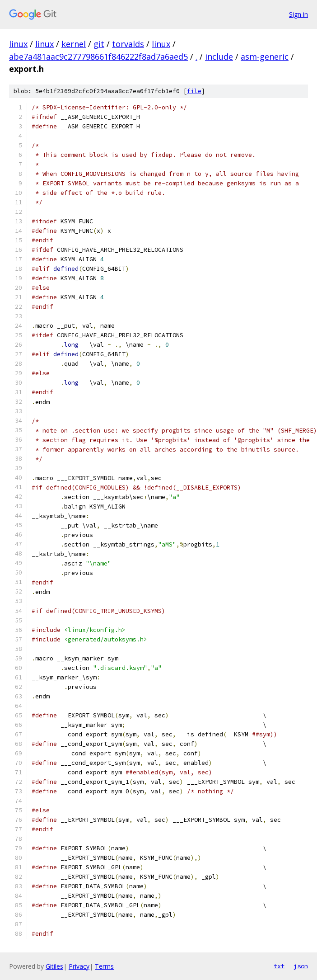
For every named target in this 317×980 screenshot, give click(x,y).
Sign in (298, 14)
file (194, 91)
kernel (74, 44)
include (219, 57)
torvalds (128, 44)
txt (279, 966)
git (99, 44)
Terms (104, 966)
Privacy (79, 966)
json (301, 966)
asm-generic (265, 57)
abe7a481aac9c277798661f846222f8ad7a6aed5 (98, 57)
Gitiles (54, 966)
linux (18, 44)
